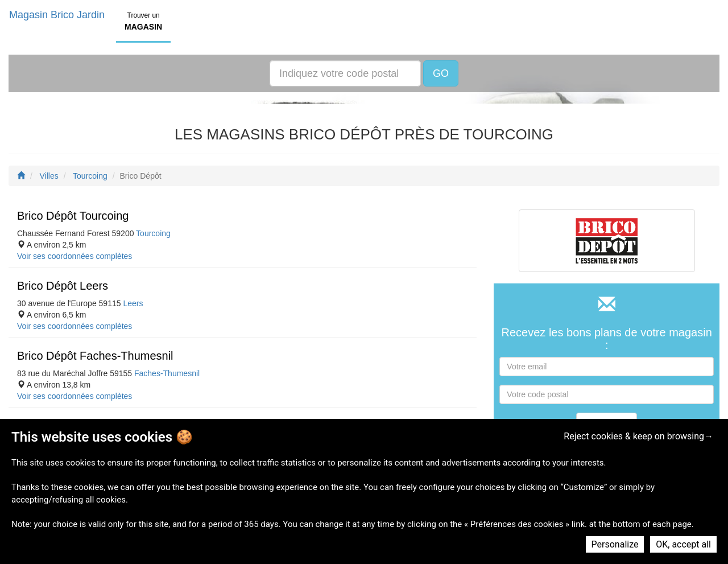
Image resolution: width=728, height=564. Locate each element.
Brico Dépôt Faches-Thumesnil (95, 356)
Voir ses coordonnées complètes (75, 256)
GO (441, 73)
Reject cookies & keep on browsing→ (638, 436)
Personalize (615, 544)
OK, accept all (683, 544)
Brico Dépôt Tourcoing (73, 216)
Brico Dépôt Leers (63, 286)
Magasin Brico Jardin (57, 15)
